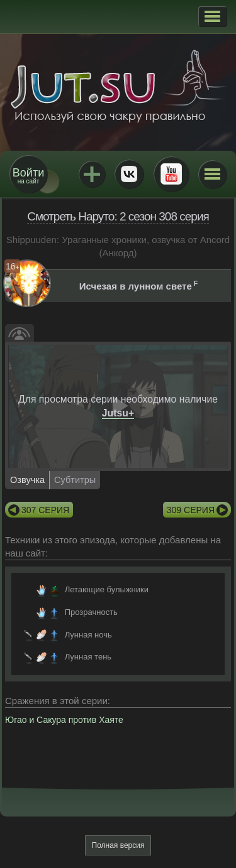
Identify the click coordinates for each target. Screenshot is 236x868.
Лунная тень (88, 657)
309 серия (191, 510)
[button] (212, 16)
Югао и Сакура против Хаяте (64, 720)
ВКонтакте (129, 174)
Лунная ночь (88, 635)
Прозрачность (91, 612)
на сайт (28, 176)
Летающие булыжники (107, 589)
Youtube (171, 174)
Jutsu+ (92, 174)
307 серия (45, 510)
